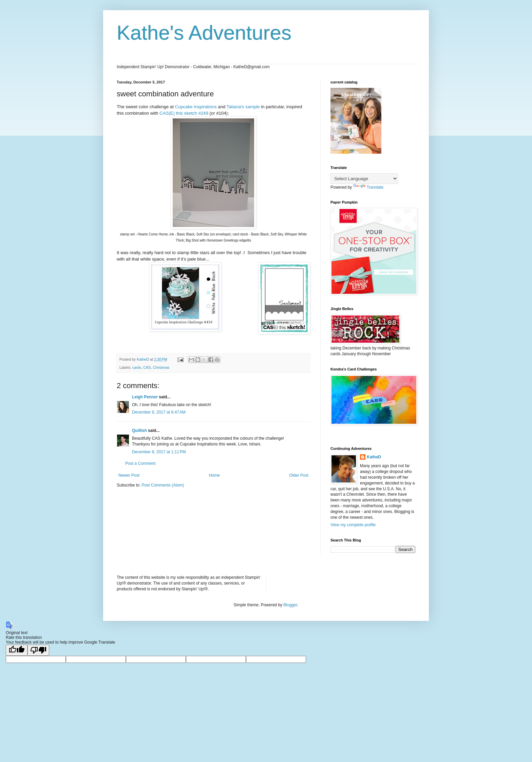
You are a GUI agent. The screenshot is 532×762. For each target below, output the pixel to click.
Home (214, 475)
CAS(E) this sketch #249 (184, 113)
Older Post (299, 475)
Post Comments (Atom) (163, 485)
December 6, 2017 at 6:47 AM (159, 412)
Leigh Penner (145, 397)
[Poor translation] (38, 650)
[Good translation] (17, 650)
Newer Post (129, 475)
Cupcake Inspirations (196, 107)
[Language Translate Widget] (364, 179)
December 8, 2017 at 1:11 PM (159, 452)
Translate (368, 187)
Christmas (161, 367)
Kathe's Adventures (204, 33)
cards (137, 367)
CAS (147, 367)
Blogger (290, 605)
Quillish (139, 431)
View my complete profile (353, 525)
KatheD (374, 457)
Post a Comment (140, 463)
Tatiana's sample (243, 107)
